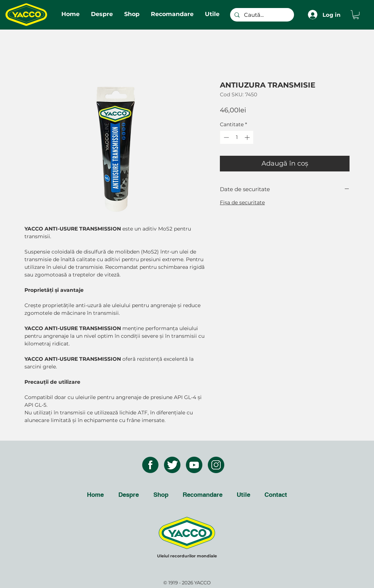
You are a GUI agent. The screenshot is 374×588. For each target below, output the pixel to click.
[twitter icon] (172, 465)
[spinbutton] (237, 137)
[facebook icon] (150, 465)
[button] (356, 15)
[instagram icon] (216, 465)
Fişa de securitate (242, 202)
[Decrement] (226, 137)
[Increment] (248, 137)
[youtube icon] (194, 465)
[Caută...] (261, 15)
